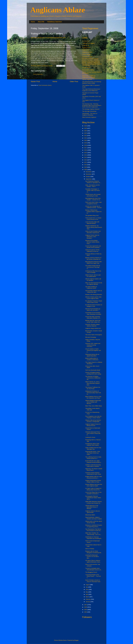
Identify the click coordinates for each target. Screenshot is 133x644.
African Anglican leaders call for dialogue (93, 280)
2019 (86, 143)
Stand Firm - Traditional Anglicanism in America (89, 77)
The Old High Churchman (89, 111)
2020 (86, 140)
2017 (86, 148)
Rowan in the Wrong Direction (94, 295)
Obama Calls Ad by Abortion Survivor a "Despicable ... (93, 421)
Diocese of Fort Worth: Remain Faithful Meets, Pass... (92, 242)
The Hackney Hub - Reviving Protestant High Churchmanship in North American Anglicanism (92, 105)
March (88, 597)
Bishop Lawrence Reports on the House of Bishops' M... (93, 258)
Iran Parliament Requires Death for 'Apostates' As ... (93, 182)
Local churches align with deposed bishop (92, 223)
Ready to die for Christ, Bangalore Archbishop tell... (94, 552)
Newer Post (35, 81)
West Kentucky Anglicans (89, 117)
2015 (86, 153)
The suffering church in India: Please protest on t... (93, 458)
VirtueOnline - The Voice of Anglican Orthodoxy (90, 114)
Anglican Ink (86, 45)
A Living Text (86, 41)
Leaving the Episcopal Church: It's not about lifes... (92, 557)
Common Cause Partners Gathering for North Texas (93, 473)
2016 (86, 150)
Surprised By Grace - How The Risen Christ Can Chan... (93, 453)
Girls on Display (90, 549)
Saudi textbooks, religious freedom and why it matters (94, 518)
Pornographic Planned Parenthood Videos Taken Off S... (93, 498)
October (88, 177)
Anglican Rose (86, 48)
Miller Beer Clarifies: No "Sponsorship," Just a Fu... (93, 534)
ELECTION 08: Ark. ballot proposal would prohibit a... (93, 462)
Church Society (87, 54)
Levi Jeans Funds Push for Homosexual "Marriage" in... (93, 267)
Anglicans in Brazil (87, 52)
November (89, 174)
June (87, 589)
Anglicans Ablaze (58, 10)
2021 (86, 138)
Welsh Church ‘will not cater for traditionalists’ (93, 276)
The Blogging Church (91, 572)
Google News (86, 68)
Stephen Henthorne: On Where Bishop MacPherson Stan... (94, 227)
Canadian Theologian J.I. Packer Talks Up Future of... (93, 190)
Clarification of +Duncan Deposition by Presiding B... (94, 538)
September (89, 179)
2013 (86, 157)
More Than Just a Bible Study (94, 406)
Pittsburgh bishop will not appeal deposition (92, 355)
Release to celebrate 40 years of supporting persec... (94, 526)
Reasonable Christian (88, 70)
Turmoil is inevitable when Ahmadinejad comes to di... (94, 569)
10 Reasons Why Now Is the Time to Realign (93, 272)
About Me (41, 22)
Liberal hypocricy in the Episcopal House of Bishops (92, 507)
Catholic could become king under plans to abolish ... (93, 466)
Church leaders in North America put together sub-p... (93, 350)
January (88, 602)
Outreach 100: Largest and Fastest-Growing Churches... (93, 345)
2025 (86, 128)
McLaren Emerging (91, 337)
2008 (86, 170)
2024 (86, 131)
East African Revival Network (90, 59)
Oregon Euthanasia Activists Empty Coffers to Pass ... (93, 481)
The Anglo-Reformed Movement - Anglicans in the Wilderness (92, 90)
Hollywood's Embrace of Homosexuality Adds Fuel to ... (93, 393)
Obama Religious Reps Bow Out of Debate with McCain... (93, 402)
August (88, 585)
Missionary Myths (90, 515)
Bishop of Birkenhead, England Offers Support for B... (93, 212)
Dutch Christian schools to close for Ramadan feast (93, 581)
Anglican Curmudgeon (88, 43)
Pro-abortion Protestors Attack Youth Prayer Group (94, 302)
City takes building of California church (91, 287)
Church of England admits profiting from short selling (93, 373)
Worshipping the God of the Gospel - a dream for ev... (93, 199)
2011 (86, 162)
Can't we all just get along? (93, 370)
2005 (86, 610)
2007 (86, 605)
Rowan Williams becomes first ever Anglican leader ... (94, 485)
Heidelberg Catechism (55, 22)
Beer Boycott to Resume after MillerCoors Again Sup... (94, 262)
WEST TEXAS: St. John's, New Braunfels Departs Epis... (93, 383)
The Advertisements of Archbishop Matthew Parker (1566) (92, 82)
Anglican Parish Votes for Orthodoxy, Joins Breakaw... (92, 237)
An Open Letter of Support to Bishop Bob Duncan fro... (93, 489)
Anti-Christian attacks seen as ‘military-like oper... (94, 291)
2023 (86, 133)
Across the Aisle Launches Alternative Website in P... (93, 317)
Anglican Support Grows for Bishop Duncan (93, 425)
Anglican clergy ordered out (93, 328)
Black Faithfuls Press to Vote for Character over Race (93, 397)
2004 (86, 612)
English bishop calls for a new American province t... (94, 477)
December (89, 172)
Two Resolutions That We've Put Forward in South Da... (93, 530)
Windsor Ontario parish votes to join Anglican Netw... (93, 298)
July (87, 587)
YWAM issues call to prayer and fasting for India (93, 195)
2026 (86, 126)
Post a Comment (38, 74)
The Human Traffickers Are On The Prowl (93, 388)
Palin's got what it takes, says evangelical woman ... (93, 203)
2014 (86, 155)
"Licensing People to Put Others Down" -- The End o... (93, 576)
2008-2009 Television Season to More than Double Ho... (94, 502)
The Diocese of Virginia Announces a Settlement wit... (93, 378)
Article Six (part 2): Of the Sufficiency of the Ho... (92, 251)
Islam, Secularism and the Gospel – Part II (93, 186)
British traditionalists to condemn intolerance (92, 359)
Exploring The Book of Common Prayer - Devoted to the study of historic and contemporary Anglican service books (92, 63)
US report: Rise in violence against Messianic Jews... (93, 561)
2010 (86, 165)
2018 (86, 145)
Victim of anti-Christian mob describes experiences (93, 232)
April (87, 594)
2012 (86, 160)
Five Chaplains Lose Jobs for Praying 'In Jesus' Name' (93, 417)
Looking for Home (90, 437)
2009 (86, 167)
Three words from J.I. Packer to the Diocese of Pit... (93, 219)
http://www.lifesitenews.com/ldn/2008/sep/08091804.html (48, 38)
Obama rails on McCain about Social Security (94, 522)
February (88, 599)
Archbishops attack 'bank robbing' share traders (92, 444)
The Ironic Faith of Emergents (94, 335)
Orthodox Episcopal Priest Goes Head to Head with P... (93, 433)
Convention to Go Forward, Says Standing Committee (93, 313)
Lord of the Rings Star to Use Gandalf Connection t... (93, 493)
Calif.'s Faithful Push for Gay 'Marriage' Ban (93, 448)
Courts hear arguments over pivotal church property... (93, 247)
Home (33, 22)
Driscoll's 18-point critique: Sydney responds (93, 325)
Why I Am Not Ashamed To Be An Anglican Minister (94, 284)
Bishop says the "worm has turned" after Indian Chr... (93, 321)
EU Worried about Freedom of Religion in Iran (94, 306)
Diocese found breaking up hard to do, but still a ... (93, 309)
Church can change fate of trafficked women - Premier (93, 207)
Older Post (74, 81)
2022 (86, 136)
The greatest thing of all (92, 215)
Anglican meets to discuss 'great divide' (93, 512)
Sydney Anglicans (87, 79)
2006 (86, 607)
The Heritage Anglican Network (91, 109)
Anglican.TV (86, 50)
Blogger (76, 640)
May (87, 592)
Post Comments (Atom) (45, 85)
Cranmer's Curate (87, 57)
